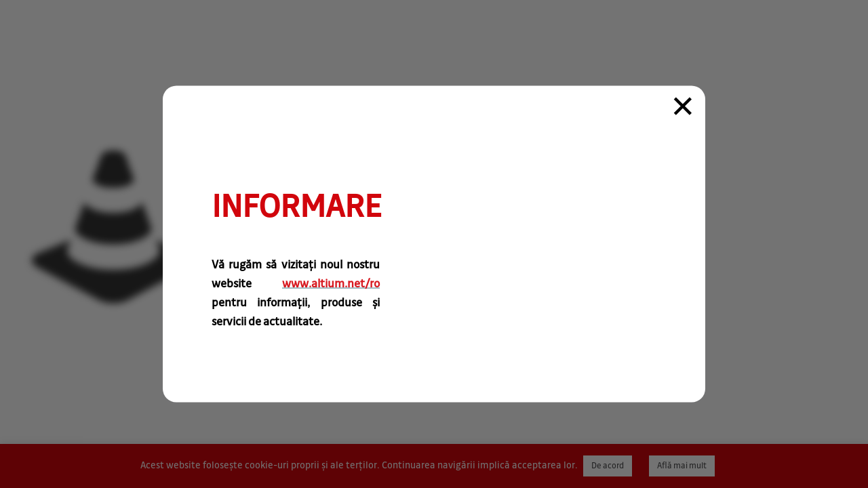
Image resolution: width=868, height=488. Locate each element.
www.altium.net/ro (331, 284)
